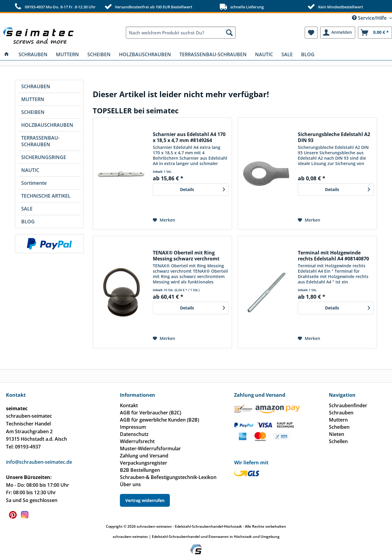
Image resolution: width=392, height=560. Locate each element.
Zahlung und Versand (144, 456)
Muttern (338, 420)
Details (202, 189)
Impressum (133, 427)
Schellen (338, 441)
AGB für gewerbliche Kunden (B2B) (160, 420)
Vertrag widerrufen (145, 500)
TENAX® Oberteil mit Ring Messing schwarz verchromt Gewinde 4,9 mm (186, 256)
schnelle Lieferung (241, 7)
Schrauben (341, 413)
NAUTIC (30, 170)
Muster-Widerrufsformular (150, 448)
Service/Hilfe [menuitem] (370, 18)
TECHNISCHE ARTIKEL (46, 196)
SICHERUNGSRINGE (44, 157)
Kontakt (129, 405)
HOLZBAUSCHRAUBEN (47, 125)
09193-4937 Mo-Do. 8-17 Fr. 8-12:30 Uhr (54, 7)
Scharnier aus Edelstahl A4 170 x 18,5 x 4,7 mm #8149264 (189, 137)
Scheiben (339, 427)
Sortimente (34, 183)
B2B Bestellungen (140, 470)
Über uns (130, 484)
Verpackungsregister (144, 463)
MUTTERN (33, 99)
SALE (27, 209)
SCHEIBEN (33, 112)
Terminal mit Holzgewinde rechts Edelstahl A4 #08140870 (333, 256)
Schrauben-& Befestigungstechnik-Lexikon (168, 477)
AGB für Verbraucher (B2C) (151, 413)
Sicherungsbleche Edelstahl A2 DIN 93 (334, 137)
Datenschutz (134, 434)
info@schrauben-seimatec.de (39, 462)
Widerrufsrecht (137, 441)
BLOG (28, 222)
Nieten (337, 434)
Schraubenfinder (348, 405)
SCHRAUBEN (36, 86)
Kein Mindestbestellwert (334, 7)
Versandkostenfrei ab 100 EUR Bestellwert (148, 7)
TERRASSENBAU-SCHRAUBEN (40, 141)
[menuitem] (181, 33)
